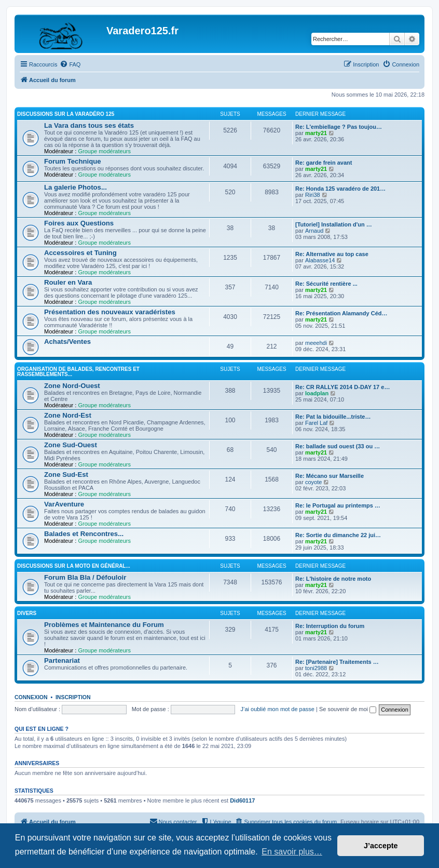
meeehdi (316, 343)
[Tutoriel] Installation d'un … (334, 224)
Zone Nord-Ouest (72, 386)
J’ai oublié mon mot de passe (277, 709)
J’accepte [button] (381, 846)
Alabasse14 (320, 260)
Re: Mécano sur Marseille (330, 476)
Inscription (73, 697)
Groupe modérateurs (104, 151)
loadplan (317, 393)
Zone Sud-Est (66, 475)
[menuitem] (70, 64)
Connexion (31, 697)
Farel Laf (316, 423)
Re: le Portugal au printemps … (338, 505)
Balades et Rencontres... (84, 534)
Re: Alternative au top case (332, 254)
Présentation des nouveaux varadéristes (110, 312)
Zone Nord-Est (68, 415)
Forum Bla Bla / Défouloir (85, 577)
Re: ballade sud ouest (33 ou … (338, 446)
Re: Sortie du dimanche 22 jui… (338, 535)
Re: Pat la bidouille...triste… (333, 417)
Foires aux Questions (79, 223)
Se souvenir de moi (348, 709)
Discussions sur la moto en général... (74, 566)
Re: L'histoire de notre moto (333, 579)
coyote (313, 482)
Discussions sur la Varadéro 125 (66, 114)
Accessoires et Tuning (80, 253)
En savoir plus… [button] (292, 852)
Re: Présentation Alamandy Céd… (341, 313)
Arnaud (314, 231)
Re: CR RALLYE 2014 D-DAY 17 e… (342, 387)
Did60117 (242, 800)
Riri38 (313, 195)
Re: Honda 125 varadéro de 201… (340, 189)
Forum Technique (73, 161)
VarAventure (64, 504)
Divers (27, 613)
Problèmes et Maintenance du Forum (104, 625)
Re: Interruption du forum (330, 626)
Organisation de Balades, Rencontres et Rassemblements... (78, 372)
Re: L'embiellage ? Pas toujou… (339, 127)
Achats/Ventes (67, 342)
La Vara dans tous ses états (89, 125)
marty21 (316, 133)
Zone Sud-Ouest (71, 445)
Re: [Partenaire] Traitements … (337, 662)
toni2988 (316, 668)
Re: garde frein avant (324, 163)
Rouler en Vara (68, 282)
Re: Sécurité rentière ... (326, 284)
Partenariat (62, 660)
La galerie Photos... (76, 187)
